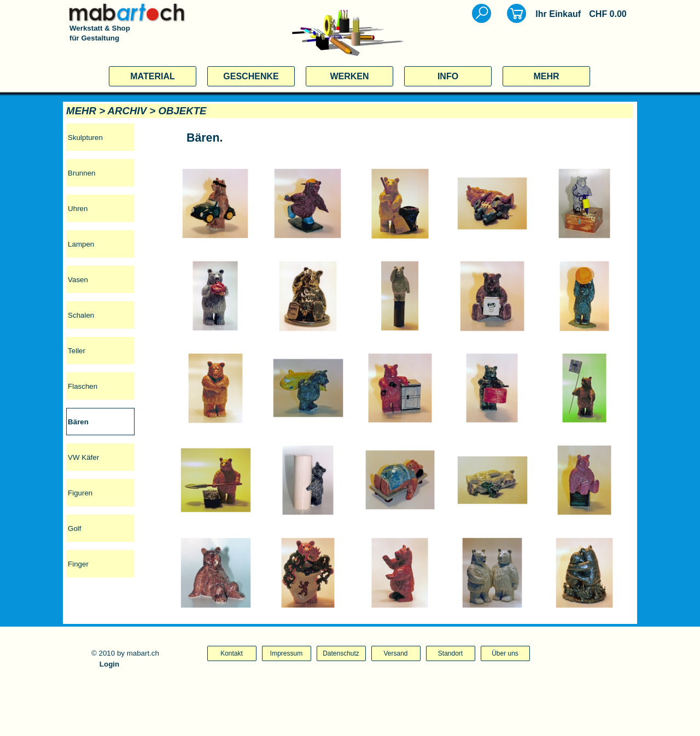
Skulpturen (85, 138)
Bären (78, 422)
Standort (450, 653)
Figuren (80, 493)
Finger (78, 564)
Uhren (78, 209)
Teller (77, 351)
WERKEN (349, 76)
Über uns (505, 653)
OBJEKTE (182, 111)
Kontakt (232, 653)
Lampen (81, 244)
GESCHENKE (251, 76)
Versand (395, 653)
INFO (448, 76)
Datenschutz (341, 653)
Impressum (286, 653)
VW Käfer (83, 457)
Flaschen (83, 386)
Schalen (81, 315)
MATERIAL (152, 76)
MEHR (546, 76)
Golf (74, 528)
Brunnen (81, 173)
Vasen (78, 280)
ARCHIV (127, 111)
